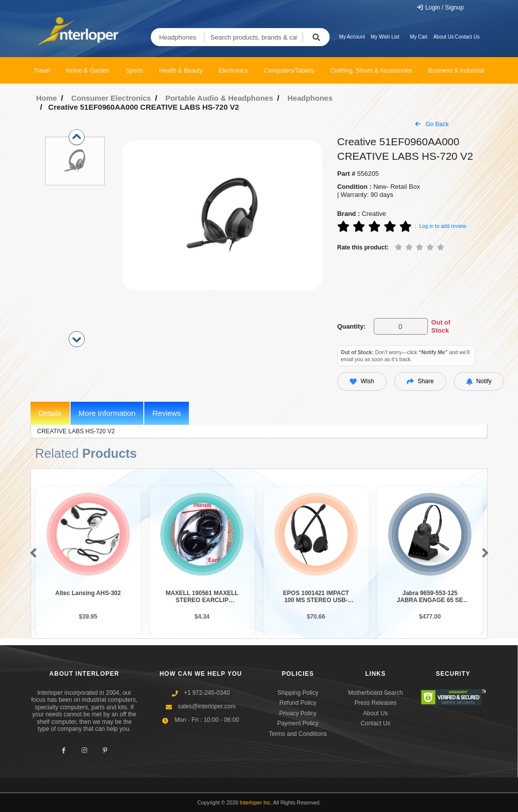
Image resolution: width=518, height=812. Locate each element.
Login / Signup (440, 8)
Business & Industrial (456, 71)
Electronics (233, 71)
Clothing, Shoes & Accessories (371, 71)
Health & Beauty (181, 71)
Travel (42, 71)
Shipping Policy (298, 693)
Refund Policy (298, 703)
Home (47, 98)
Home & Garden (88, 71)
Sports (135, 71)
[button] (31, 554)
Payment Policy (298, 723)
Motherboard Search (375, 693)
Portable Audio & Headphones (219, 98)
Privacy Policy (298, 713)
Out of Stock (441, 326)
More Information (107, 413)
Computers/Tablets (289, 71)
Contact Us (467, 37)
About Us (444, 37)
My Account (352, 37)
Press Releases (375, 703)
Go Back (432, 124)
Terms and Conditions (298, 734)
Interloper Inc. (256, 802)
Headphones (178, 37)
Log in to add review (443, 226)
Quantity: (351, 326)
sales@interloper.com (207, 706)
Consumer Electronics (111, 98)
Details (50, 413)
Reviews (167, 413)
